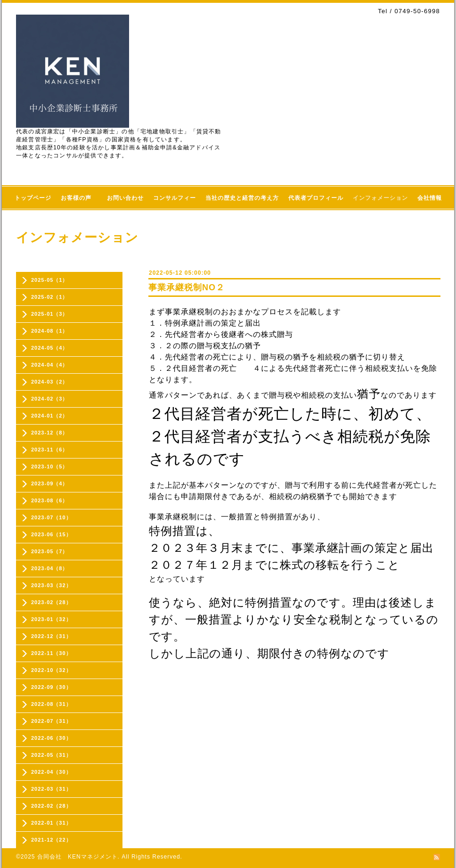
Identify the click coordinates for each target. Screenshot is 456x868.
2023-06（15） (51, 534)
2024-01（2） (50, 416)
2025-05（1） (50, 280)
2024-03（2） (50, 382)
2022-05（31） (51, 755)
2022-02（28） (51, 806)
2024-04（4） (50, 365)
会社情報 (430, 198)
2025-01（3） (50, 314)
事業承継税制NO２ (187, 287)
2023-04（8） (50, 568)
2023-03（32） (51, 585)
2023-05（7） (50, 551)
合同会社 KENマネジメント (77, 857)
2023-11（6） (50, 450)
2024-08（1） (50, 331)
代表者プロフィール (316, 198)
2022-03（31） (51, 789)
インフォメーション (380, 198)
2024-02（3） (50, 399)
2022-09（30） (51, 687)
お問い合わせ (125, 198)
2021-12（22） (51, 840)
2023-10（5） (50, 467)
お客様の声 (79, 198)
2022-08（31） (51, 704)
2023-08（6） (50, 500)
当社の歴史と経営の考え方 (242, 198)
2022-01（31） (51, 823)
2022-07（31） (51, 721)
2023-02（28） (51, 602)
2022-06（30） (51, 738)
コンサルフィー (175, 198)
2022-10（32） (51, 670)
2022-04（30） (51, 772)
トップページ (33, 198)
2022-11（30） (51, 653)
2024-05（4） (50, 348)
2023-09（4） (50, 483)
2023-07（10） (51, 517)
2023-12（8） (50, 433)
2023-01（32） (51, 619)
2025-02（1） (50, 297)
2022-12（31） (51, 636)
